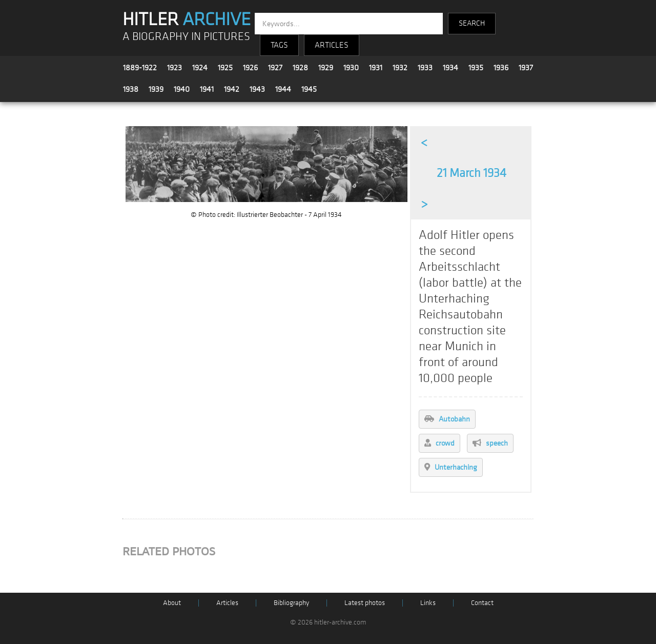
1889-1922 (140, 68)
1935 (476, 68)
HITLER (187, 19)
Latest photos (365, 603)
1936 (501, 68)
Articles (227, 603)
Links (428, 603)
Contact (482, 603)
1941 (207, 89)
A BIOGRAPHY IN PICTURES (186, 37)
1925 (225, 68)
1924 (200, 68)
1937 (526, 68)
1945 (309, 89)
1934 (450, 68)
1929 (326, 68)
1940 (182, 89)
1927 (275, 68)
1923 (175, 68)
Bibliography (291, 603)
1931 (376, 68)
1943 (257, 89)
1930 (351, 68)
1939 (156, 89)
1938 (131, 89)
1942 (232, 89)
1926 (250, 68)
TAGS (279, 45)
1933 (425, 68)
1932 (400, 68)
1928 (300, 68)
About (172, 603)
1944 (283, 89)
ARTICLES (332, 45)
